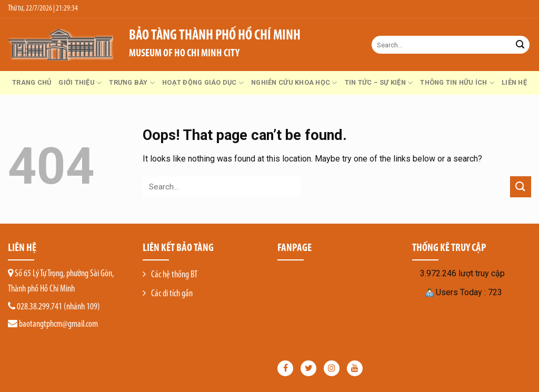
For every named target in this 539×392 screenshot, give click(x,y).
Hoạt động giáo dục (203, 83)
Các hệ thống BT (174, 275)
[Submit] (520, 45)
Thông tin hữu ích (457, 83)
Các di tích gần (172, 294)
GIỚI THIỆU (80, 83)
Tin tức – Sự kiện (379, 83)
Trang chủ (32, 82)
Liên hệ (514, 82)
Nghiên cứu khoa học (294, 83)
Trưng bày (132, 83)
